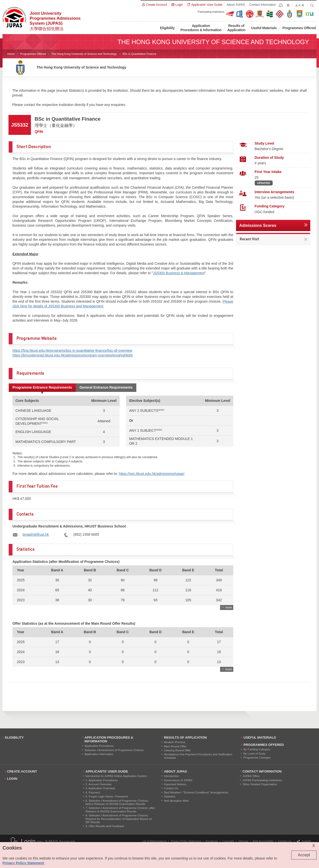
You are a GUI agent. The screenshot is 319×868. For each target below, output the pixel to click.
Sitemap (243, 841)
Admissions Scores (258, 225)
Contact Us (285, 841)
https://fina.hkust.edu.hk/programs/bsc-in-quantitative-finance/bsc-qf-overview (72, 350)
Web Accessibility (263, 841)
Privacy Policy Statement (186, 841)
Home (11, 54)
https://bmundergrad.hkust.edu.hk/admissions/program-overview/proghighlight (73, 355)
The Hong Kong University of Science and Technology (84, 54)
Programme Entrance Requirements (42, 387)
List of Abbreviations (154, 841)
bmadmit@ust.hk (36, 534)
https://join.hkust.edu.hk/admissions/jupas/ (152, 474)
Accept (304, 855)
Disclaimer (212, 841)
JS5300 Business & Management (179, 273)
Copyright (228, 841)
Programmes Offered (33, 54)
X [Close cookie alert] (314, 846)
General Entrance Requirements (106, 387)
